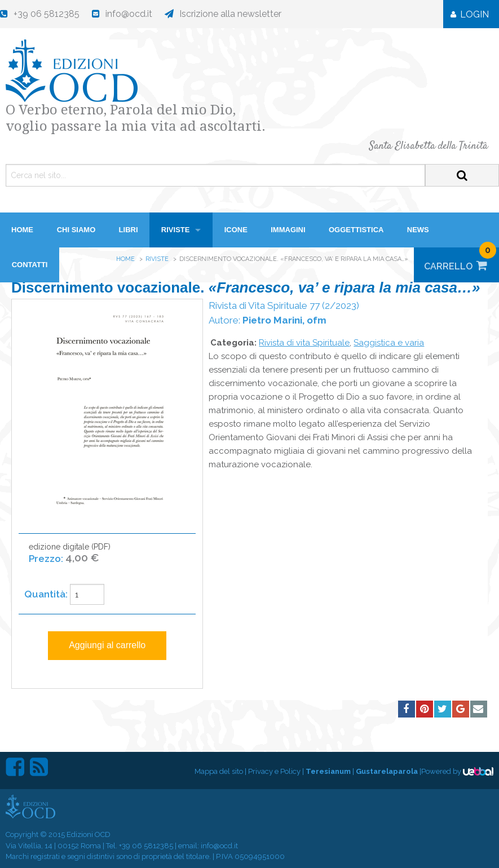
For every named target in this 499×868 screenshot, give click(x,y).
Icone (236, 230)
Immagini (288, 230)
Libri (129, 230)
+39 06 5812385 (146, 846)
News (418, 230)
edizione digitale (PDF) (70, 559)
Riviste (176, 230)
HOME (22, 230)
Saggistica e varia (389, 343)
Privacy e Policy (274, 771)
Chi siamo (76, 230)
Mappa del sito (219, 771)
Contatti (30, 265)
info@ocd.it (219, 846)
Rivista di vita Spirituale (304, 343)
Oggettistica (356, 230)
